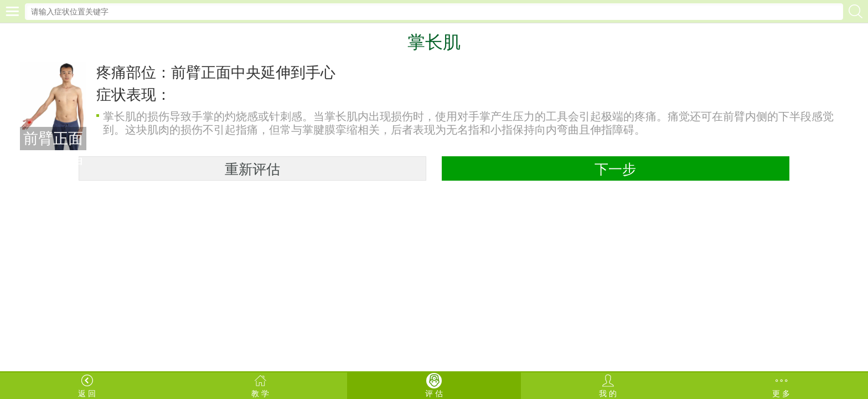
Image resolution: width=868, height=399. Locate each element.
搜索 (856, 11)
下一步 (615, 169)
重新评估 (252, 169)
